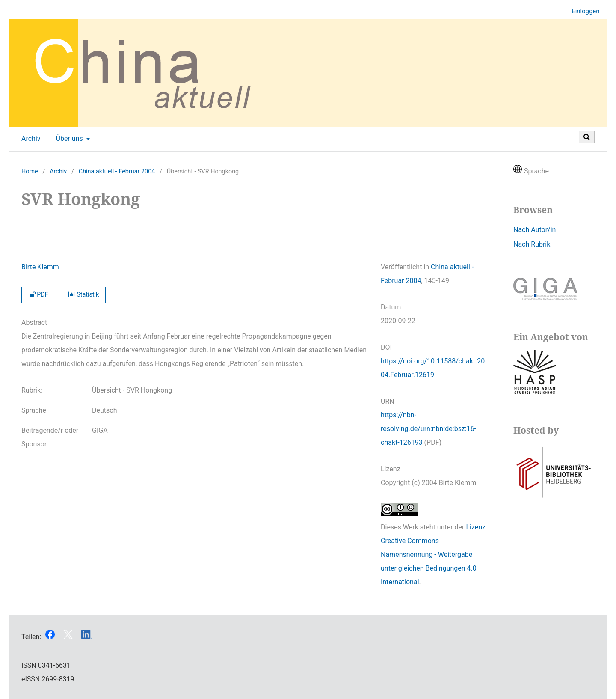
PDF (38, 295)
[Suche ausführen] (587, 137)
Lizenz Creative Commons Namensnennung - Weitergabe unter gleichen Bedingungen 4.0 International (433, 555)
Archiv (29, 139)
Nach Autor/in (535, 230)
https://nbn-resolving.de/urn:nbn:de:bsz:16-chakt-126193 (428, 429)
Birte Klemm (40, 267)
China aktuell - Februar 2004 (117, 171)
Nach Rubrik (532, 244)
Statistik (84, 295)
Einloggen (582, 11)
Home (30, 171)
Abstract (34, 323)
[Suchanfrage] (534, 137)
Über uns (69, 139)
